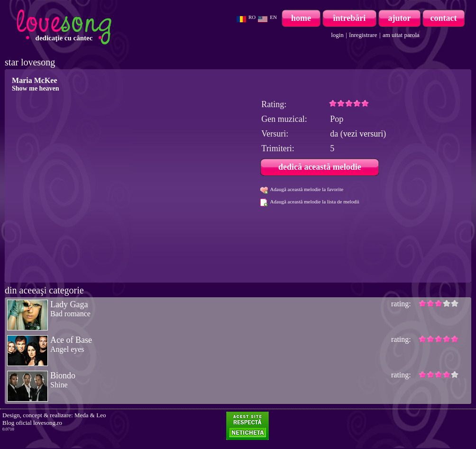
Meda (82, 415)
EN (273, 17)
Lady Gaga (69, 304)
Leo (101, 415)
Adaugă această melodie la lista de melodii (315, 202)
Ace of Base (71, 340)
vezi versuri (363, 134)
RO (252, 17)
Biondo (63, 376)
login (337, 35)
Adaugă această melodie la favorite (307, 189)
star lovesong (30, 62)
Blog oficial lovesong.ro (32, 423)
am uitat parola (401, 35)
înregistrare (363, 35)
